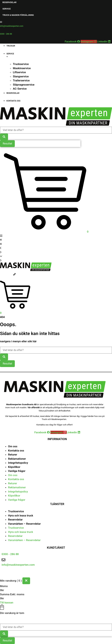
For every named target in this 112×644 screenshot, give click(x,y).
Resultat (7, 144)
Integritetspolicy (18, 463)
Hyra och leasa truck (21, 515)
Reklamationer (17, 459)
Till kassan (7, 603)
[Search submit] (4, 137)
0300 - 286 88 (6, 34)
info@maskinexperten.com (12, 26)
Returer (13, 455)
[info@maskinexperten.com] (1, 22)
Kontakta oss (16, 451)
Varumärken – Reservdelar (24, 524)
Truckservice (16, 511)
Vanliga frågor (17, 471)
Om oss (13, 446)
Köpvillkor (14, 467)
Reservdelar (15, 520)
